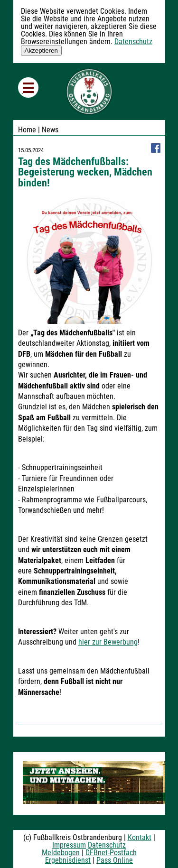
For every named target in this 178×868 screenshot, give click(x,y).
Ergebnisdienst (68, 860)
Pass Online (115, 860)
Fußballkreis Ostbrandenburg (89, 92)
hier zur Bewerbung (108, 642)
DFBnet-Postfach (111, 853)
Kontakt (140, 837)
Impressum (69, 845)
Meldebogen (61, 853)
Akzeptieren (41, 51)
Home (27, 130)
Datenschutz (133, 42)
